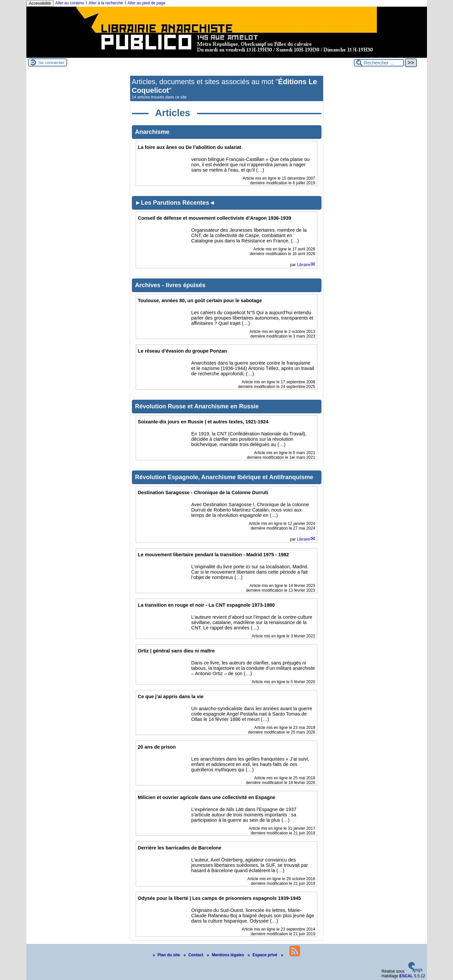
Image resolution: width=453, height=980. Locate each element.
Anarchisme (152, 132)
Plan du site (167, 955)
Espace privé (263, 955)
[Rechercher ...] (379, 63)
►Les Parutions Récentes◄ (175, 203)
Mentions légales (226, 955)
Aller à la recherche (106, 3)
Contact (194, 955)
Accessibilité (40, 3)
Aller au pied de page (146, 3)
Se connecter (51, 63)
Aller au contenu (70, 3)
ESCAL (406, 976)
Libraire (303, 265)
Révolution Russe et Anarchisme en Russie (197, 406)
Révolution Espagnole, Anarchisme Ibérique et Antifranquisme (224, 477)
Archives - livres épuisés (170, 285)
